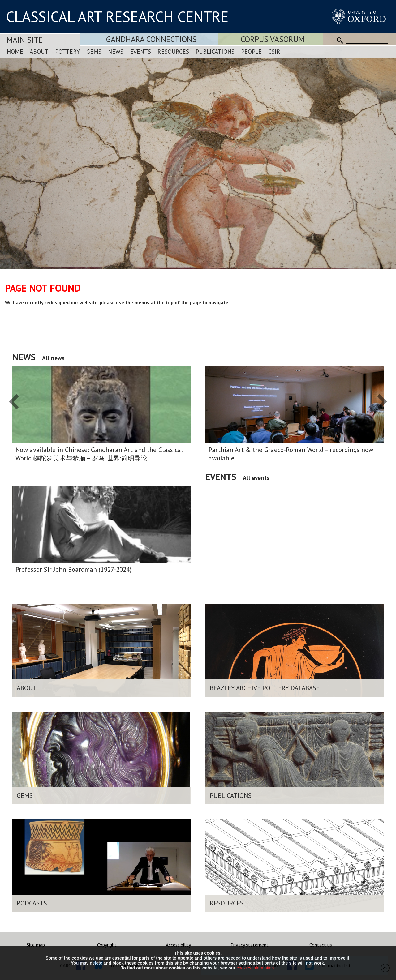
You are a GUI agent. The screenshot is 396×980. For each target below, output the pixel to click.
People (251, 51)
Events (140, 51)
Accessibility (178, 945)
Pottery (67, 51)
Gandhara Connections (151, 39)
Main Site (25, 40)
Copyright (107, 945)
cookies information (255, 968)
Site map (36, 945)
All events (256, 478)
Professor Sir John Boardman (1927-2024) (73, 569)
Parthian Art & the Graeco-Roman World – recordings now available (291, 454)
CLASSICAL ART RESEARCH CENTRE (117, 16)
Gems (94, 51)
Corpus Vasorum (273, 39)
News (116, 51)
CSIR (274, 51)
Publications (215, 51)
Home (15, 51)
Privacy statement (250, 945)
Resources (173, 51)
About (39, 51)
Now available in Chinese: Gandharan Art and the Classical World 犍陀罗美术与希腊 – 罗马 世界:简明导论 (99, 454)
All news (53, 358)
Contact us (321, 945)
